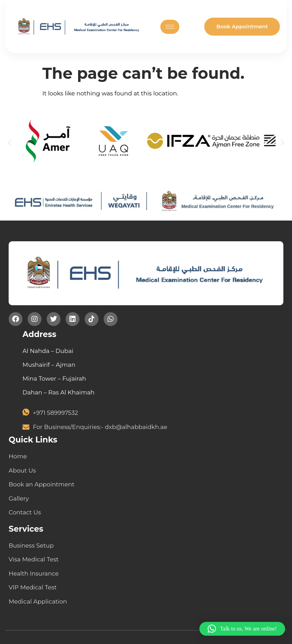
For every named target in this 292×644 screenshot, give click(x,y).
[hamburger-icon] (170, 27)
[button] (10, 142)
